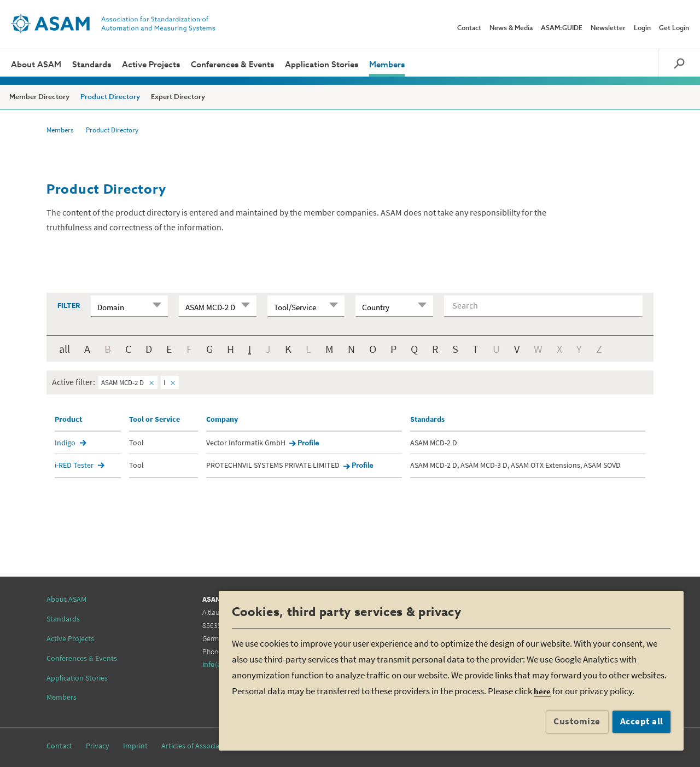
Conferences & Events (232, 65)
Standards (92, 65)
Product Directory (110, 97)
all (65, 349)
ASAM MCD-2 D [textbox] (210, 307)
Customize (577, 721)
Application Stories (322, 65)
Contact (469, 28)
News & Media (511, 28)
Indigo (65, 443)
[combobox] (129, 306)
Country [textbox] (376, 307)
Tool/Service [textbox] (295, 307)
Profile (308, 443)
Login (642, 28)
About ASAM (36, 65)
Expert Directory (178, 97)
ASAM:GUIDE (562, 28)
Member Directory (39, 97)
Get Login (674, 28)
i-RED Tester (74, 465)
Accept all (642, 721)
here (542, 691)
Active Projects (151, 65)
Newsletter (608, 28)
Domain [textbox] (111, 307)
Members (387, 65)
